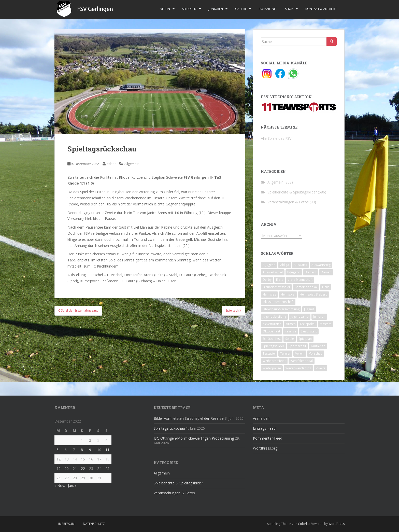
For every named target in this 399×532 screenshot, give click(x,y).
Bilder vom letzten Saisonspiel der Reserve (189, 418)
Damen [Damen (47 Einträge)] (326, 272)
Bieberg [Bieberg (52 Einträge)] (311, 272)
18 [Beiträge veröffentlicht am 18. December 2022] (107, 459)
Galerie (241, 9)
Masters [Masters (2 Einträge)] (326, 324)
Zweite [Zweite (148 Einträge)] (321, 368)
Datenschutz (94, 524)
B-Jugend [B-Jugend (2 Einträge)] (294, 272)
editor (111, 164)
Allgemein (132, 164)
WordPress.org (265, 448)
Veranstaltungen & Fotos (288, 202)
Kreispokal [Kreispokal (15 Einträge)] (308, 324)
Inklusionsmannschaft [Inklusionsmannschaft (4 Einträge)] (278, 302)
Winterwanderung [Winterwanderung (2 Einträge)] (298, 368)
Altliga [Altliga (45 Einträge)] (285, 265)
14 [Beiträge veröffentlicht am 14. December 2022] (75, 459)
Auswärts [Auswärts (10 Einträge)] (300, 265)
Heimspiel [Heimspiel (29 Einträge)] (288, 294)
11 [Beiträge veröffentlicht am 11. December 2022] (107, 450)
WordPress (337, 524)
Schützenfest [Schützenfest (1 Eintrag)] (272, 339)
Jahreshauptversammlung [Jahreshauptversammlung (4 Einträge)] (281, 309)
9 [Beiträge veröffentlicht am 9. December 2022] (90, 450)
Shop (289, 9)
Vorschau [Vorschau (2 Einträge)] (316, 353)
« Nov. (60, 486)
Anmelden (261, 418)
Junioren (216, 9)
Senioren (189, 9)
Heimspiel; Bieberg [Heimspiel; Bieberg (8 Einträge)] (313, 294)
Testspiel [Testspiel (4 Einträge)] (269, 353)
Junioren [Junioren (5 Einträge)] (319, 317)
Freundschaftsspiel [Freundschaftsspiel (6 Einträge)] (276, 287)
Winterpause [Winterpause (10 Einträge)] (272, 368)
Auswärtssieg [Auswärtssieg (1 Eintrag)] (321, 265)
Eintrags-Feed (264, 428)
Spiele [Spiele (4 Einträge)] (290, 339)
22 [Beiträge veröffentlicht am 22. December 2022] (83, 468)
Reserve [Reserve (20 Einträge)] (290, 331)
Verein (165, 9)
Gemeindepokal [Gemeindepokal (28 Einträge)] (306, 287)
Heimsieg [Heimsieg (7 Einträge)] (269, 294)
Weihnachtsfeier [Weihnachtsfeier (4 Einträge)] (274, 361)
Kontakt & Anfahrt (321, 9)
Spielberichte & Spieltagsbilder (292, 192)
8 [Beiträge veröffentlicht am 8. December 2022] (82, 450)
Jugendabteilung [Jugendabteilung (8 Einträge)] (274, 317)
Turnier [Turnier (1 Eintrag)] (285, 353)
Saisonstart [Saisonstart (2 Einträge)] (309, 331)
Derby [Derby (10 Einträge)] (267, 280)
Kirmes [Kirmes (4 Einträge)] (290, 324)
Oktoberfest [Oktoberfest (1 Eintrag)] (271, 331)
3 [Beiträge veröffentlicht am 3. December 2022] (98, 440)
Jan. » (72, 486)
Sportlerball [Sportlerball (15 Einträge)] (297, 346)
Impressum (66, 524)
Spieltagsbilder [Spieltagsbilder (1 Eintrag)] (273, 346)
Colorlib (304, 524)
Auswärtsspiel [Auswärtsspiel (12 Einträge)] (273, 272)
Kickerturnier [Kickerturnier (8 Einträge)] (272, 324)
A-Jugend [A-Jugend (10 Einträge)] (269, 265)
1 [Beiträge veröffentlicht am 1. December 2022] (82, 440)
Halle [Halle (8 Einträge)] (326, 287)
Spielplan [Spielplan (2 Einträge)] (305, 339)
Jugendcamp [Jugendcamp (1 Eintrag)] (300, 317)
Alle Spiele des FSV (276, 138)
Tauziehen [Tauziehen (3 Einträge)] (318, 346)
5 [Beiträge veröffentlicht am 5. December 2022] (58, 450)
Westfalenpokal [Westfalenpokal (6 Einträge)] (302, 361)
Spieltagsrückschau (169, 428)
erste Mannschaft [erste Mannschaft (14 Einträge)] (300, 280)
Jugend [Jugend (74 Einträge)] (309, 309)
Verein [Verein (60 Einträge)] (300, 353)
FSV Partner (268, 9)
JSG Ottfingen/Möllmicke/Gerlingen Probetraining (194, 438)
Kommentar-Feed (268, 438)
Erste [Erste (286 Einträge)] (280, 280)
